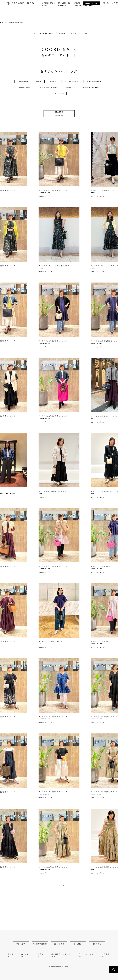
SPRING (39, 81)
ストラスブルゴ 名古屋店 (48, 87)
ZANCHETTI (71, 87)
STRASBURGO (23, 81)
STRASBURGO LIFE (71, 81)
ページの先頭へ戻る (114, 970)
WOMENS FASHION (94, 81)
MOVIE (62, 33)
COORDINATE (47, 33)
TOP (33, 33)
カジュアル (59, 93)
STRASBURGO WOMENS (64, 4)
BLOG (73, 33)
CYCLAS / (84, 4)
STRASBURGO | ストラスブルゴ (21, 3)
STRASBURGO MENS (49, 4)
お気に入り (113, 3)
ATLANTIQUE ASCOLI (91, 87)
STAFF (84, 33)
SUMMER (53, 81)
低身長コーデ (24, 87)
